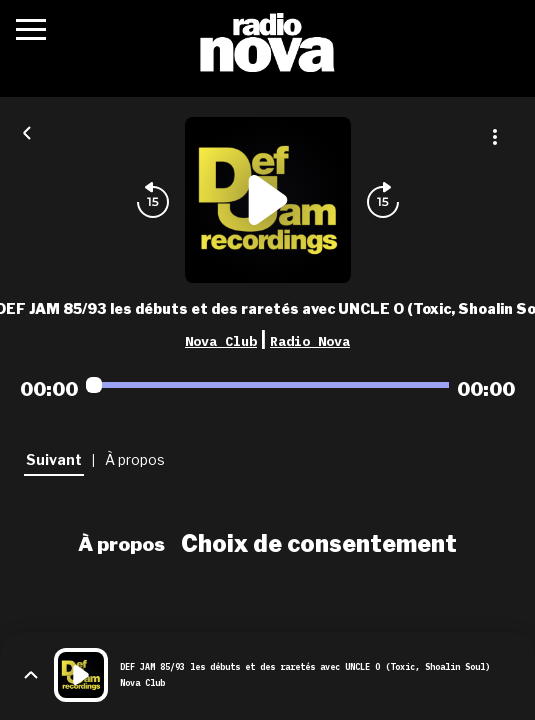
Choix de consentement (319, 544)
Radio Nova (310, 341)
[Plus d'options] (495, 137)
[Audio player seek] (267, 385)
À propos (121, 544)
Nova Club (221, 341)
